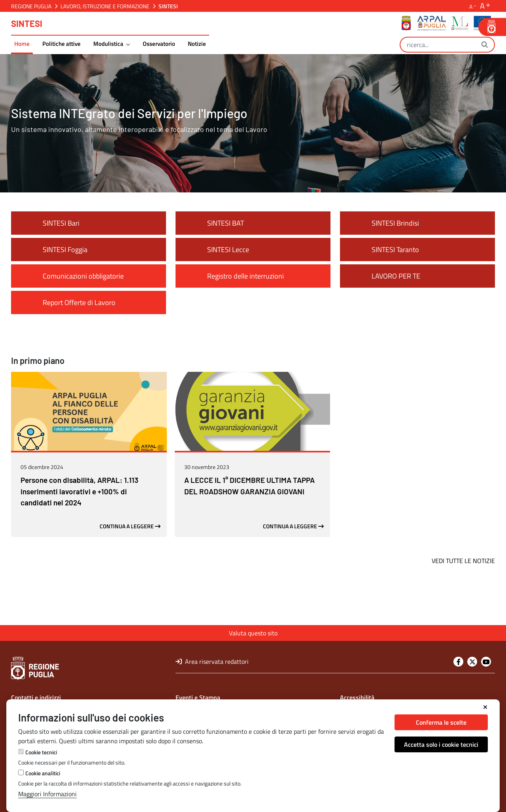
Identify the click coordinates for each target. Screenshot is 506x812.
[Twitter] (472, 662)
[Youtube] (486, 662)
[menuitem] (22, 45)
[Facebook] (458, 662)
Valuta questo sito (253, 633)
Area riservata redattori (212, 661)
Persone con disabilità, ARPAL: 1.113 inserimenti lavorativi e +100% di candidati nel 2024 (79, 526)
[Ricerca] (438, 45)
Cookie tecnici (41, 752)
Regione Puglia (31, 6)
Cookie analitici (43, 773)
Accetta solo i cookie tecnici (441, 744)
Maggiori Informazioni (47, 794)
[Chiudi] (485, 707)
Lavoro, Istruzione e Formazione (105, 6)
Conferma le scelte (441, 722)
